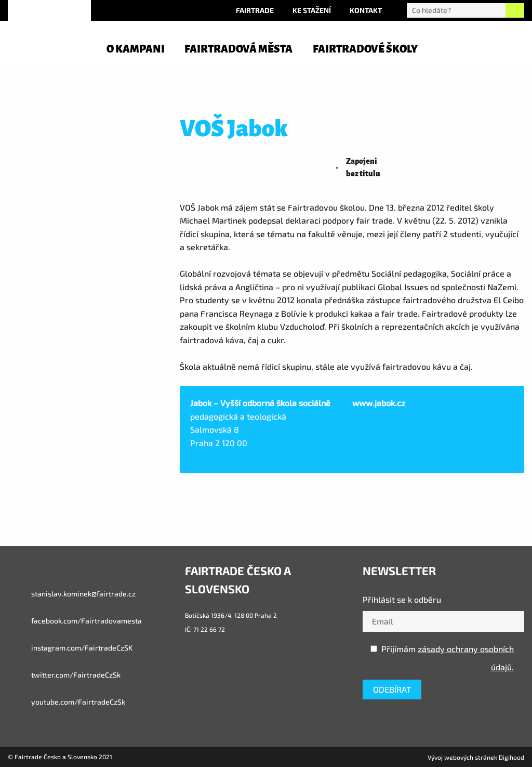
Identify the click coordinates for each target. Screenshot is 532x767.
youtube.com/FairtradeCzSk (66, 702)
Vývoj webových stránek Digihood (476, 757)
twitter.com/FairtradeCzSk (64, 675)
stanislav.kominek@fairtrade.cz (72, 594)
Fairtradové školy (365, 49)
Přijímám (442, 658)
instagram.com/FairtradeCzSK (70, 648)
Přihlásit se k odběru (402, 599)
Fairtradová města (238, 49)
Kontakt (366, 10)
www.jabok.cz (379, 403)
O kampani (136, 49)
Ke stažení (312, 10)
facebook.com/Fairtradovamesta (75, 621)
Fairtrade (255, 10)
